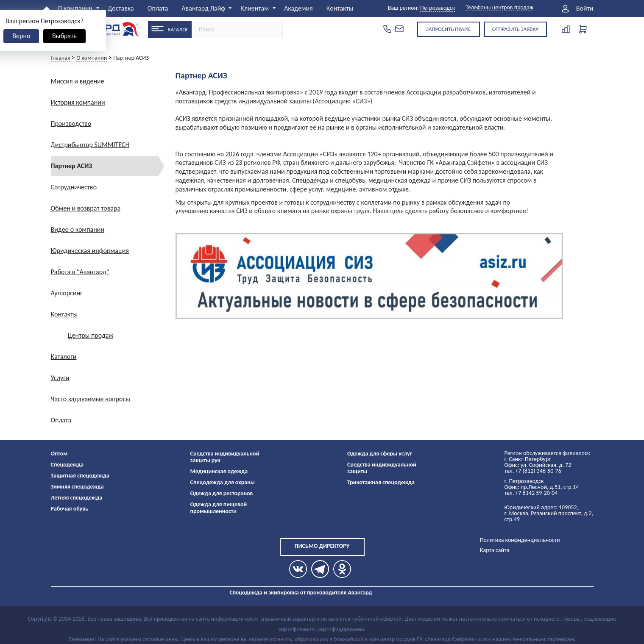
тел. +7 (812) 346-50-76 (533, 471)
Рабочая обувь (70, 509)
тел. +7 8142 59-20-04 (531, 493)
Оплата (158, 8)
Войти (585, 8)
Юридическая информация (90, 251)
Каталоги (64, 357)
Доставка (121, 8)
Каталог (178, 29)
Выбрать (64, 36)
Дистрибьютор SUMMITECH (90, 145)
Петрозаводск (438, 8)
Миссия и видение (78, 81)
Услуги (60, 378)
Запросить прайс (448, 29)
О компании (75, 8)
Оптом (59, 454)
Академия (298, 8)
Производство (71, 124)
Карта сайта (495, 550)
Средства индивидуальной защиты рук (225, 457)
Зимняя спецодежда (77, 487)
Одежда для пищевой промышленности (219, 508)
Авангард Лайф (203, 8)
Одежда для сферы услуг (380, 454)
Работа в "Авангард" (80, 272)
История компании (78, 102)
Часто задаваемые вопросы (91, 399)
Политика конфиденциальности (520, 540)
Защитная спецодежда (80, 476)
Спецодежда (67, 465)
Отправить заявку (516, 29)
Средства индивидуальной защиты (382, 468)
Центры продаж (91, 335)
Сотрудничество (74, 187)
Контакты (340, 8)
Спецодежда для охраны (223, 482)
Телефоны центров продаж (499, 8)
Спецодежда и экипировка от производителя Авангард (301, 593)
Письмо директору (322, 546)
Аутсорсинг (67, 293)
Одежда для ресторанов (222, 493)
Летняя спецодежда (77, 498)
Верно (21, 36)
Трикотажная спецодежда (381, 482)
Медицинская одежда (219, 471)
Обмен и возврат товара (86, 208)
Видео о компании (78, 229)
